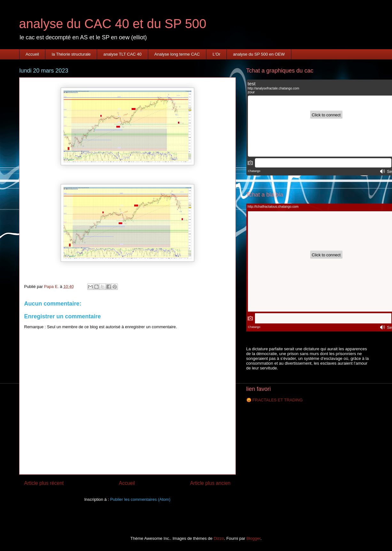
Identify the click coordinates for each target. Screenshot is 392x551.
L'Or (216, 54)
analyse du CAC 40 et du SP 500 (113, 24)
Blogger (253, 538)
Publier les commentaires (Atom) (140, 499)
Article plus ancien (210, 483)
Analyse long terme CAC (177, 54)
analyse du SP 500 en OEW (259, 54)
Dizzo (219, 538)
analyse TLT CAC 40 (123, 54)
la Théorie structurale (71, 54)
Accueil (32, 54)
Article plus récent (44, 483)
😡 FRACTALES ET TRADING (275, 400)
